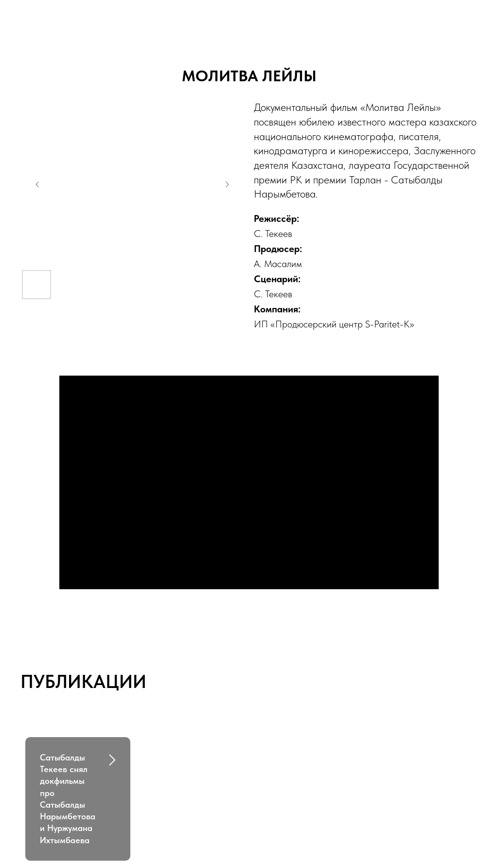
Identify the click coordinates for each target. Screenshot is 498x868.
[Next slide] (227, 184)
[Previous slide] (37, 184)
